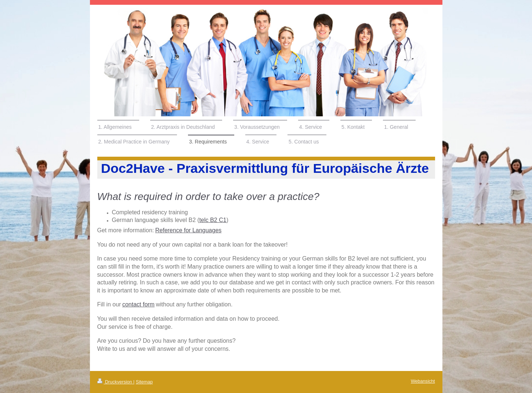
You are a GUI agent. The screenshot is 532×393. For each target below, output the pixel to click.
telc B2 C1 (213, 220)
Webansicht (423, 381)
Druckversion (115, 382)
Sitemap (144, 382)
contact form (138, 304)
